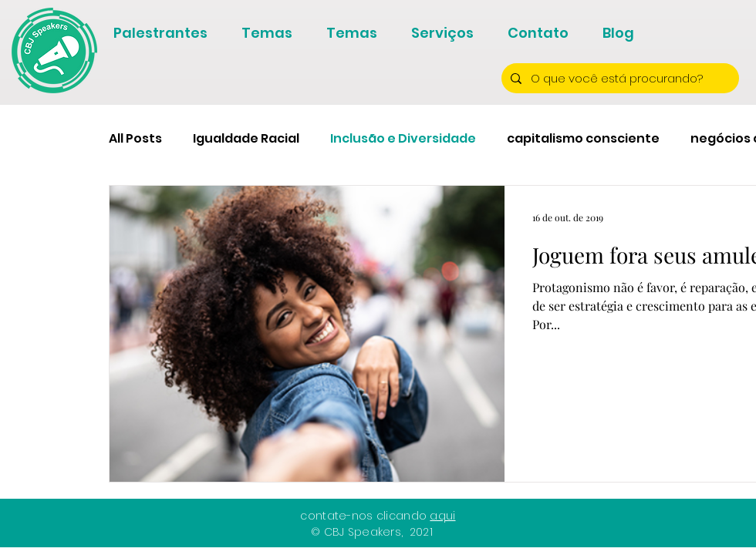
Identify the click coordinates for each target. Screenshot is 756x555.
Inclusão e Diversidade (403, 139)
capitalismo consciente (583, 139)
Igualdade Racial (246, 139)
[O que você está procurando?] (619, 78)
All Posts (135, 139)
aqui (442, 516)
